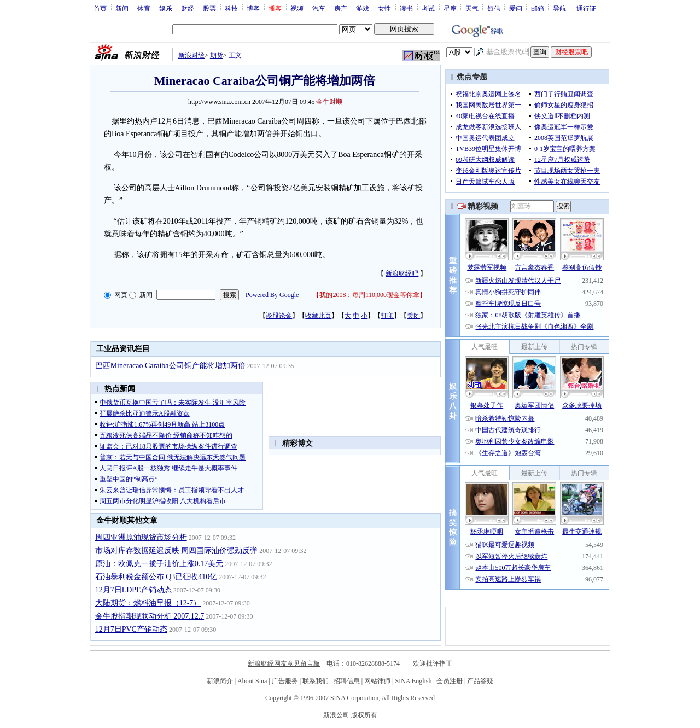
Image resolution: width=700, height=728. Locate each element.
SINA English (413, 681)
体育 (144, 8)
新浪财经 (191, 55)
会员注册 (450, 681)
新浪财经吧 (402, 273)
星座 (450, 8)
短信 (494, 8)
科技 (231, 8)
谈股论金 (279, 316)
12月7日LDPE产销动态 (133, 590)
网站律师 (377, 681)
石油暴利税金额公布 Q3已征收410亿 (156, 577)
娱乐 (166, 8)
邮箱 (538, 8)
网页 (121, 295)
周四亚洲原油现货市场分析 (141, 537)
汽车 (319, 8)
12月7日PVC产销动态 (131, 629)
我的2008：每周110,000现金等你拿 (369, 295)
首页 (100, 8)
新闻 (122, 8)
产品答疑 (480, 681)
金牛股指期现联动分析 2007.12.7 (150, 616)
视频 (297, 8)
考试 (428, 8)
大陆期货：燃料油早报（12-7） (148, 603)
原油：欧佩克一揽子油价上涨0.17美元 (159, 564)
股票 (209, 8)
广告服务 (285, 681)
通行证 (586, 8)
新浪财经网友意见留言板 (284, 663)
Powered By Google (272, 295)
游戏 (363, 8)
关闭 (413, 316)
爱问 (516, 8)
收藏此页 (318, 316)
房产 (341, 8)
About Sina (252, 681)
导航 (559, 8)
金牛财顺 (329, 102)
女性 (384, 8)
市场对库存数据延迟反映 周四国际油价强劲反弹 (177, 551)
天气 (472, 8)
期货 (217, 55)
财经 (188, 8)
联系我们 (316, 681)
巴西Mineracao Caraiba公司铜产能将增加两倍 (170, 366)
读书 (406, 8)
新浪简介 (220, 681)
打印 (387, 316)
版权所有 (364, 715)
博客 (253, 8)
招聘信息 (347, 681)
